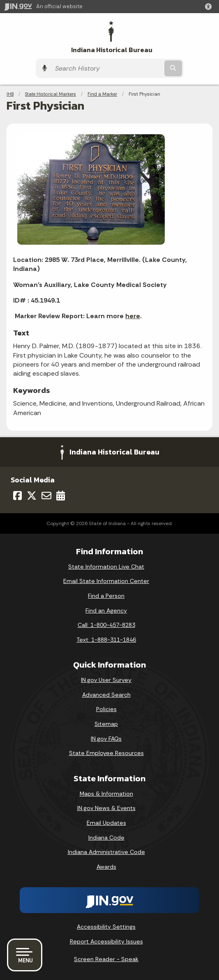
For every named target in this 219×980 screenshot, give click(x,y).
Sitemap (106, 724)
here (133, 316)
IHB (10, 94)
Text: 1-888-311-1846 (106, 640)
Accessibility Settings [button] (106, 927)
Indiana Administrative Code (106, 852)
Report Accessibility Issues (106, 941)
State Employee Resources (106, 753)
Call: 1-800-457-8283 (106, 625)
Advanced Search (106, 695)
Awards (106, 867)
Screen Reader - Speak (106, 959)
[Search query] (107, 68)
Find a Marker (102, 94)
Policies (106, 709)
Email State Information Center (106, 581)
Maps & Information (106, 794)
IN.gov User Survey (106, 680)
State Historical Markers (51, 94)
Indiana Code (106, 838)
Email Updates (106, 823)
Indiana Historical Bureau (112, 50)
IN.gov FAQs (106, 739)
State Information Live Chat (106, 567)
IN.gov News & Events (106, 808)
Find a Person (106, 596)
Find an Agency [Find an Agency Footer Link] (106, 610)
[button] (210, 7)
